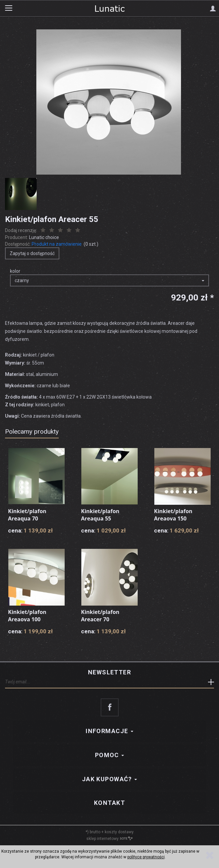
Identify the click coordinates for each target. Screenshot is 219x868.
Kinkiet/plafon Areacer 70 (100, 616)
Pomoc (110, 755)
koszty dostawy (119, 832)
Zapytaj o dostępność (32, 253)
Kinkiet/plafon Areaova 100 (27, 616)
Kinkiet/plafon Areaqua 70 (27, 515)
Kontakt (109, 803)
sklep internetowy (109, 839)
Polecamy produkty (32, 431)
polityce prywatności (146, 857)
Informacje (109, 731)
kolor (15, 271)
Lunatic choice (44, 237)
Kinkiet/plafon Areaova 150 (173, 515)
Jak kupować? (110, 779)
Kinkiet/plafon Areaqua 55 (100, 515)
